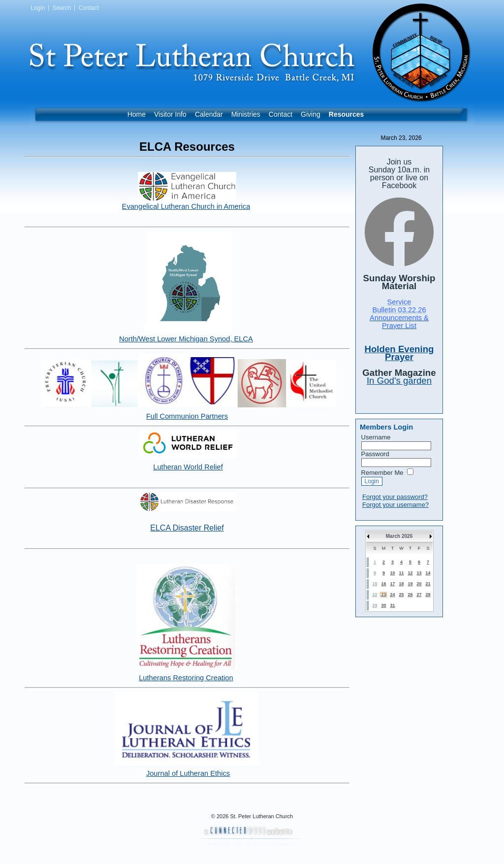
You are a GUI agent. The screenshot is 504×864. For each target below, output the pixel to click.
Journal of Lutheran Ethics (188, 773)
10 (392, 573)
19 (410, 584)
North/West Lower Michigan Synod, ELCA (186, 339)
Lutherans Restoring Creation (186, 678)
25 (401, 595)
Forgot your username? (395, 505)
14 (428, 573)
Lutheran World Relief (188, 467)
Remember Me (382, 473)
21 (428, 584)
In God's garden (399, 381)
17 (392, 584)
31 (392, 605)
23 (383, 595)
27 (419, 595)
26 (410, 595)
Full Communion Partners (187, 416)
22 (375, 595)
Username (376, 437)
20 (419, 584)
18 (401, 584)
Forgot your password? (395, 497)
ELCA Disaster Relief (187, 528)
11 (401, 573)
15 (375, 584)
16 (383, 584)
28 (428, 595)
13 (419, 573)
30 (383, 605)
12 (410, 573)
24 (392, 595)
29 (375, 605)
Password (375, 454)
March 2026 (399, 536)
